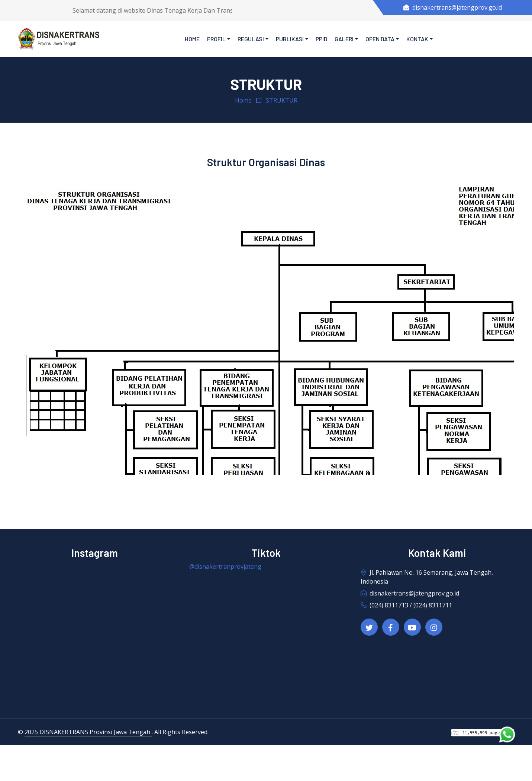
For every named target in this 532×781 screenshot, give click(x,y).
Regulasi (251, 39)
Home (192, 39)
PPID (321, 39)
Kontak (417, 39)
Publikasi (290, 39)
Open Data (380, 39)
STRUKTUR (282, 100)
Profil (216, 39)
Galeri (344, 39)
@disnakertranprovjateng (225, 567)
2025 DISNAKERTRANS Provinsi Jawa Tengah (88, 732)
